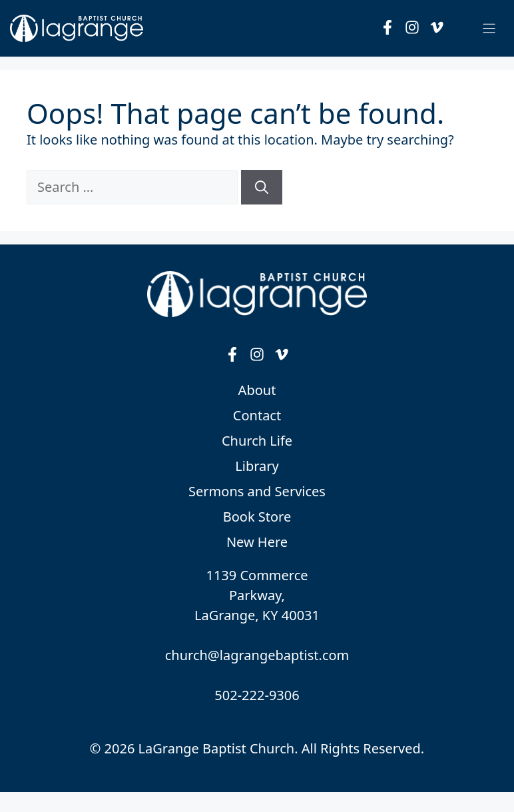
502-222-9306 (257, 695)
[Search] (262, 187)
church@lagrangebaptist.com (257, 655)
